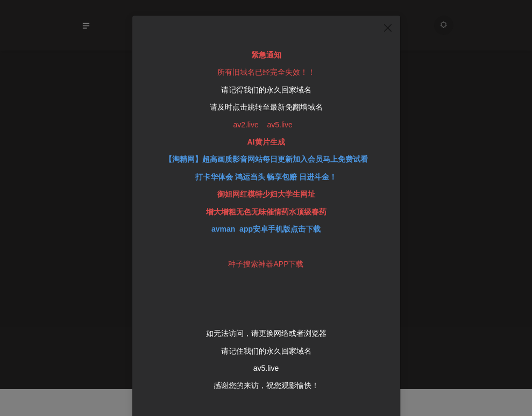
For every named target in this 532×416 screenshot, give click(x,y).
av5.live (266, 353)
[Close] (388, 12)
